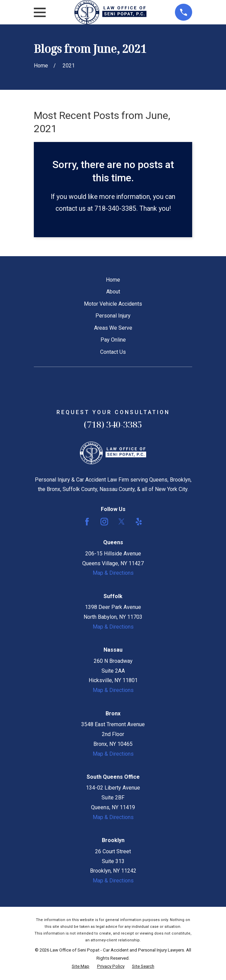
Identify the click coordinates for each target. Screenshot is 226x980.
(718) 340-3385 (113, 424)
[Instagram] (104, 522)
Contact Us (113, 352)
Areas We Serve (113, 328)
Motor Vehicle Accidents (113, 304)
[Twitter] (121, 522)
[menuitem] (81, 966)
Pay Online (113, 340)
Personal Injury (113, 316)
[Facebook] (87, 522)
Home (113, 280)
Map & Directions (113, 573)
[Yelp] (139, 522)
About (113, 292)
